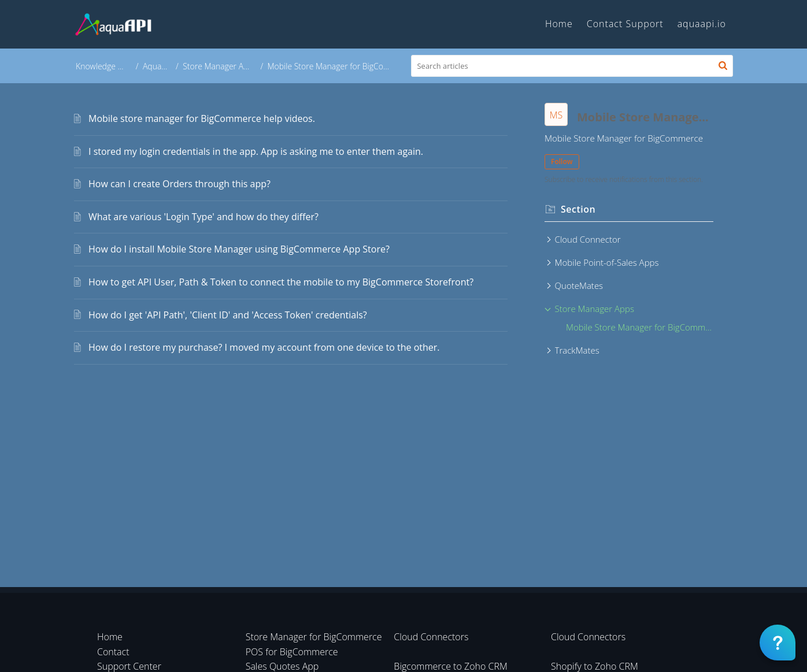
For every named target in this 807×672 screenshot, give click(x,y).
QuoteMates (579, 285)
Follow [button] (562, 161)
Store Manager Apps (221, 66)
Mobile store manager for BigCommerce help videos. (202, 118)
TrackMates (577, 350)
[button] (723, 66)
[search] (572, 66)
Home (110, 637)
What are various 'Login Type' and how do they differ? (203, 217)
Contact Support (625, 24)
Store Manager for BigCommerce (314, 637)
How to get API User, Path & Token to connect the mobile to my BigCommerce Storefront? (281, 282)
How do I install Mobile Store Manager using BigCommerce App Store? (239, 249)
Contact (113, 652)
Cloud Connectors (431, 637)
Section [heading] (578, 209)
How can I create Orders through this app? (179, 184)
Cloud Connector (588, 239)
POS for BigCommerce (292, 652)
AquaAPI (159, 66)
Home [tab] (559, 24)
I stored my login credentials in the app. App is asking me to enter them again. (256, 151)
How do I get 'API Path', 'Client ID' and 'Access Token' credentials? (228, 315)
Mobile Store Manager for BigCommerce (640, 327)
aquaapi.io (702, 24)
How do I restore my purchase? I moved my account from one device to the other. (264, 347)
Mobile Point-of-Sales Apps (607, 262)
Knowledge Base (105, 66)
